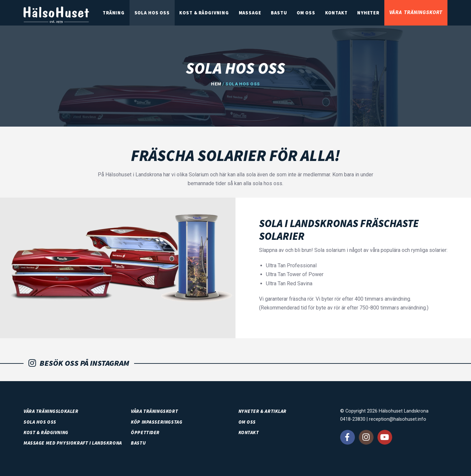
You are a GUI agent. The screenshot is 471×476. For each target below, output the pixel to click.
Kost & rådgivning (216, 14)
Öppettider (145, 432)
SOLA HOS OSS (166, 14)
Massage (260, 14)
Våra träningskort (417, 14)
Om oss (312, 14)
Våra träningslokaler (51, 411)
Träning (129, 14)
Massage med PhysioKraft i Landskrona (73, 443)
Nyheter (371, 14)
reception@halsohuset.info (398, 419)
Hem (216, 84)
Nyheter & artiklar (262, 411)
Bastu (287, 14)
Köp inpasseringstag (157, 422)
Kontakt (341, 14)
